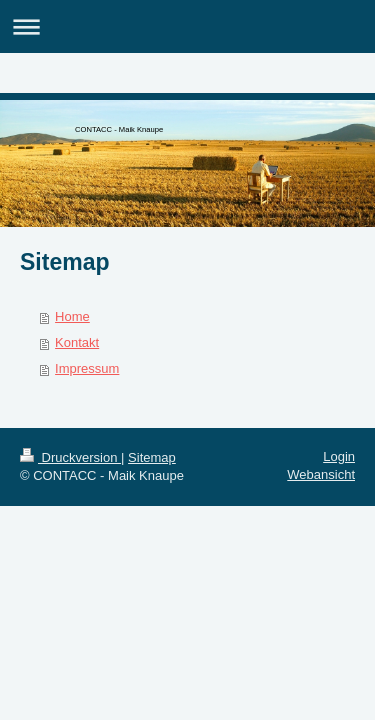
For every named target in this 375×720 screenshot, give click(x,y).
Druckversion (70, 457)
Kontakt (77, 342)
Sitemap (152, 457)
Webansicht (321, 474)
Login (339, 456)
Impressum (87, 368)
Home (72, 316)
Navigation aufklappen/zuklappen (187, 26)
